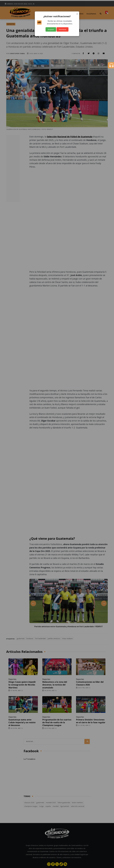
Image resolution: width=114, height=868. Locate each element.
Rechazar (63, 29)
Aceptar (51, 29)
